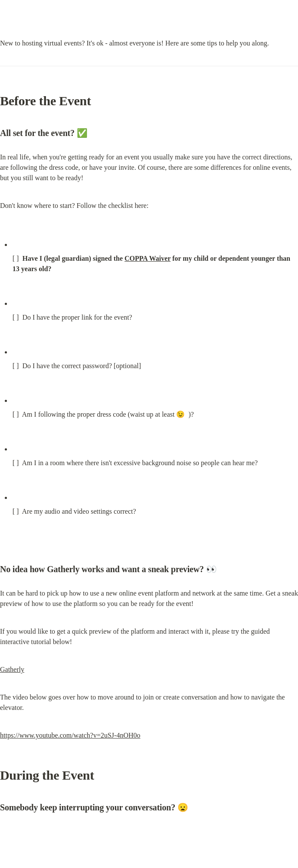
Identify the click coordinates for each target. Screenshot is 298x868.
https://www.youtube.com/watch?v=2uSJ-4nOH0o (70, 735)
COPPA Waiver (147, 258)
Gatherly (12, 669)
